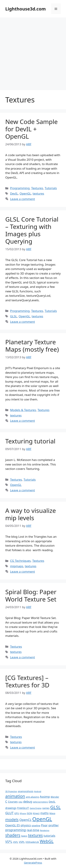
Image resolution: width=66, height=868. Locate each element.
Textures (37, 188)
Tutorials (51, 188)
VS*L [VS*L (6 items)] (9, 842)
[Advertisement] (33, 52)
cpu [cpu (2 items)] (20, 802)
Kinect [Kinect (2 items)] (36, 813)
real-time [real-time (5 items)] (33, 830)
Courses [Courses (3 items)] (13, 802)
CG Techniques (20, 561)
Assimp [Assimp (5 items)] (45, 797)
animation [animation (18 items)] (15, 796)
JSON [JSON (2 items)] (29, 813)
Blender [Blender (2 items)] (55, 797)
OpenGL (25, 193)
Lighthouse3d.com (26, 9)
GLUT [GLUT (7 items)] (9, 813)
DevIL (14, 193)
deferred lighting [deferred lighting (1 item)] (40, 802)
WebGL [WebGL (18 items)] (47, 841)
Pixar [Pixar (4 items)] (44, 825)
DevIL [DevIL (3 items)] (52, 802)
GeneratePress (33, 863)
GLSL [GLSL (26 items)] (56, 807)
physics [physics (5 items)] (26, 825)
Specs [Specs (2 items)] (24, 836)
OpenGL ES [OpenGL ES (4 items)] (13, 825)
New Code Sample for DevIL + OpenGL (32, 129)
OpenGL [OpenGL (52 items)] (42, 819)
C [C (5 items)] (6, 801)
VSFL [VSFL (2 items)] (16, 842)
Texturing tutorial (30, 441)
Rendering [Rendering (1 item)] (45, 830)
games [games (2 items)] (46, 808)
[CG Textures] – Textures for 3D (27, 681)
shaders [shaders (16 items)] (13, 835)
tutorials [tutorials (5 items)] (49, 836)
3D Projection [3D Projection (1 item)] (11, 791)
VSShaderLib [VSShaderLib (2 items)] (32, 842)
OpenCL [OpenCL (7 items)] (25, 820)
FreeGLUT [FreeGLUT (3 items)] (23, 808)
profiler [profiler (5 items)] (54, 825)
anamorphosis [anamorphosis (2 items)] (26, 791)
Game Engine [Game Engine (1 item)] (36, 808)
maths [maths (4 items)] (44, 813)
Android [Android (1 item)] (38, 791)
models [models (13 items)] (12, 819)
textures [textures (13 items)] (35, 835)
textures (38, 193)
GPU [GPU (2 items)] (17, 813)
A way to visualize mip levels (31, 514)
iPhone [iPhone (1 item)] (23, 813)
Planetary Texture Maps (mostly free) (32, 346)
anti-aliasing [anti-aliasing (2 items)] (32, 797)
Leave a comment (22, 199)
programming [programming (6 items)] (16, 830)
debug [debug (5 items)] (28, 801)
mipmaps (17, 566)
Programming (20, 188)
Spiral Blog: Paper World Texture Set (31, 595)
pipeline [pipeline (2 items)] (36, 826)
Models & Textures (23, 410)
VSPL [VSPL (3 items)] (22, 842)
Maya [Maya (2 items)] (52, 813)
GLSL (14, 316)
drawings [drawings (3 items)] (11, 808)
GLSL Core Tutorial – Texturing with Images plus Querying (32, 230)
